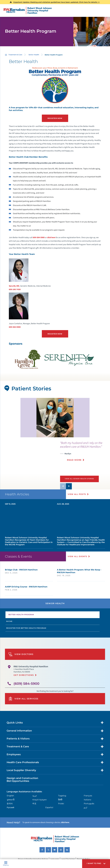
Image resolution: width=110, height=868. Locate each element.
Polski (61, 803)
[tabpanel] (55, 417)
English (10, 795)
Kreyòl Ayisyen (40, 799)
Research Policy (83, 858)
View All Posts (77, 494)
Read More (74, 460)
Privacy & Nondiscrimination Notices (33, 858)
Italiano (88, 799)
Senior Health (34, 55)
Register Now (55, 118)
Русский (10, 807)
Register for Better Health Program (26, 628)
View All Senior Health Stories (79, 478)
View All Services (23, 698)
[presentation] (85, 452)
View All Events (78, 556)
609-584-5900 (39, 237)
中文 (34, 803)
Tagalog (62, 795)
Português (89, 803)
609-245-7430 (15, 289)
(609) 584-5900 (26, 683)
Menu (6, 864)
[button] (96, 864)
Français (88, 795)
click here (51, 237)
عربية (35, 795)
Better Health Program (21, 614)
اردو (85, 807)
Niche (9, 621)
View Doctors (21, 654)
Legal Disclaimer (68, 858)
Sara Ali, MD (14, 286)
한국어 (10, 803)
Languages (55, 858)
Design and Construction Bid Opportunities (22, 779)
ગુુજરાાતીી (11, 799)
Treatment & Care (15, 55)
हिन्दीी (60, 799)
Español (49, 807)
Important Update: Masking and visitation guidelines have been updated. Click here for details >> (56, 2)
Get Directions (24, 675)
